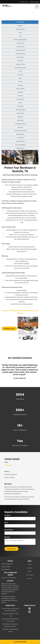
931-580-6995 (35, 2)
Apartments (20, 26)
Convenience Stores (20, 50)
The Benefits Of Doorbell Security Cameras (10, 630)
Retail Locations (20, 99)
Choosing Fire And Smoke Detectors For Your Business (10, 620)
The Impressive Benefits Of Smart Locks (10, 615)
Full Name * (8, 515)
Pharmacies (20, 85)
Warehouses (20, 127)
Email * (6, 523)
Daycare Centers (20, 57)
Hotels (20, 71)
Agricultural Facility (20, 141)
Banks (20, 33)
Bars (20, 36)
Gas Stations (20, 61)
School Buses (20, 106)
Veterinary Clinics (20, 148)
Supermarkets (20, 120)
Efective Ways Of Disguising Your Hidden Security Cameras (10, 625)
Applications (20, 22)
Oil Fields (20, 82)
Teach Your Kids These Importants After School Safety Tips (10, 610)
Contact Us (24, 2)
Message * (7, 537)
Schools (20, 103)
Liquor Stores (20, 75)
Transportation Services (20, 124)
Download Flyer (9, 329)
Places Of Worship (20, 89)
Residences (20, 92)
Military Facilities (20, 134)
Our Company (30, 575)
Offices (20, 78)
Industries (30, 568)
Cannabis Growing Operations (20, 40)
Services (30, 571)
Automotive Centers (20, 29)
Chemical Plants (20, 43)
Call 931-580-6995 (20, 642)
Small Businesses (20, 113)
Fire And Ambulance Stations (20, 131)
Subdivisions (20, 117)
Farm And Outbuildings (20, 145)
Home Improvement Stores (20, 68)
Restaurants (20, 96)
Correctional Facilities (20, 54)
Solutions (30, 564)
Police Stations (20, 138)
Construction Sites (20, 47)
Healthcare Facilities (20, 64)
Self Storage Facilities (20, 110)
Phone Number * (9, 530)
